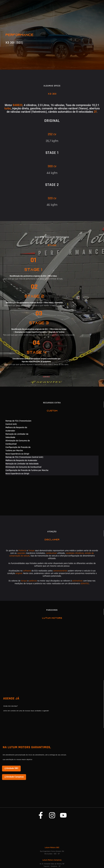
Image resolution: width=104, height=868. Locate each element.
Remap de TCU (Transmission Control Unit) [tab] (18, 423)
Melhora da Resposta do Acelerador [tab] (16, 429)
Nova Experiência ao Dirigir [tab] (17, 454)
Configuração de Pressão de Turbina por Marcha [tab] (18, 449)
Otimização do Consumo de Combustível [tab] (18, 442)
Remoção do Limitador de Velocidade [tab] (17, 436)
